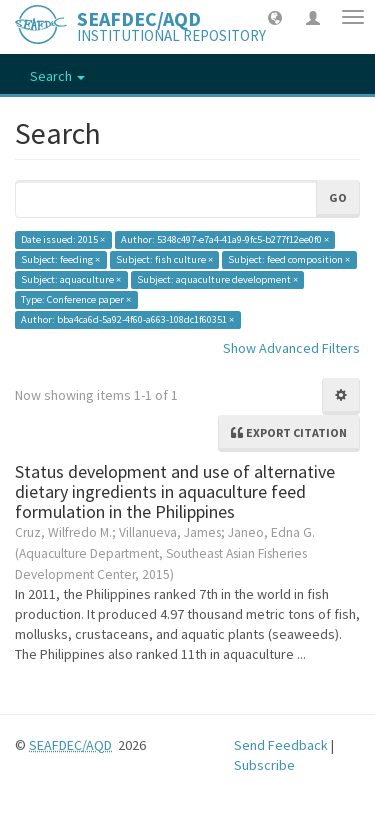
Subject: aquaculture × (71, 279)
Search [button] (57, 76)
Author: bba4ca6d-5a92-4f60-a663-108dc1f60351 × (127, 319)
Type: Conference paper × (76, 299)
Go (338, 197)
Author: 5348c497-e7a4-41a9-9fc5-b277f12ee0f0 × (225, 239)
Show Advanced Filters (291, 348)
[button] (275, 17)
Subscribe (264, 765)
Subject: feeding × (60, 259)
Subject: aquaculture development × (217, 279)
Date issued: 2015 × (63, 239)
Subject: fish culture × (164, 259)
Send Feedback (281, 745)
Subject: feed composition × (289, 259)
